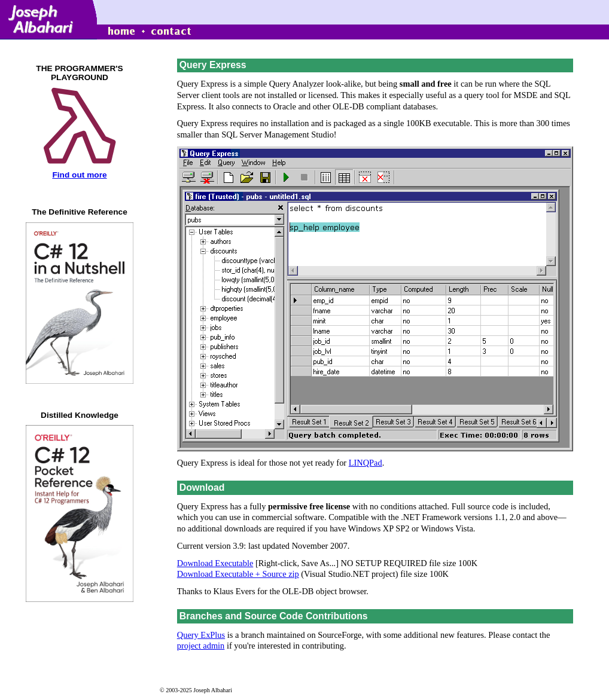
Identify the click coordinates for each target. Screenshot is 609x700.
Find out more (79, 175)
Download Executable (215, 563)
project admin (201, 646)
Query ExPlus (201, 635)
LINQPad (366, 463)
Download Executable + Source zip (238, 574)
